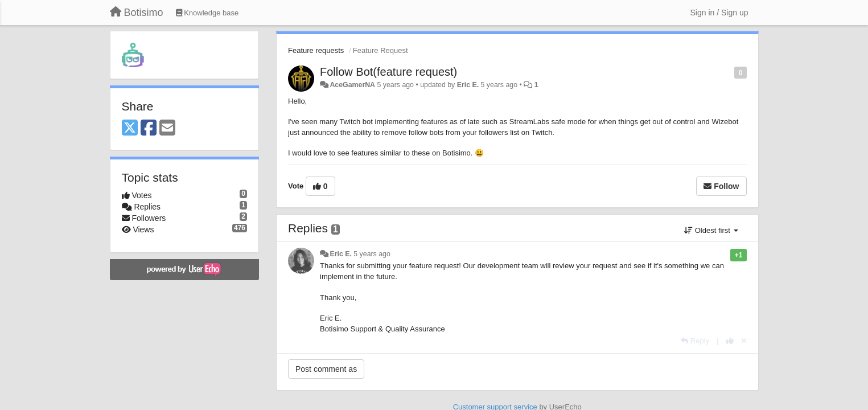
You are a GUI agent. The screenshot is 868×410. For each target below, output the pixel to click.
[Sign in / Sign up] (719, 13)
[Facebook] (149, 128)
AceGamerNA (352, 85)
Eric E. (468, 85)
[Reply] (695, 341)
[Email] (167, 128)
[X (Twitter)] (130, 128)
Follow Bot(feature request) (388, 72)
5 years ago (372, 254)
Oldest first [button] (711, 230)
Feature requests (316, 50)
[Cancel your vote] (744, 341)
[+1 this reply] (730, 341)
